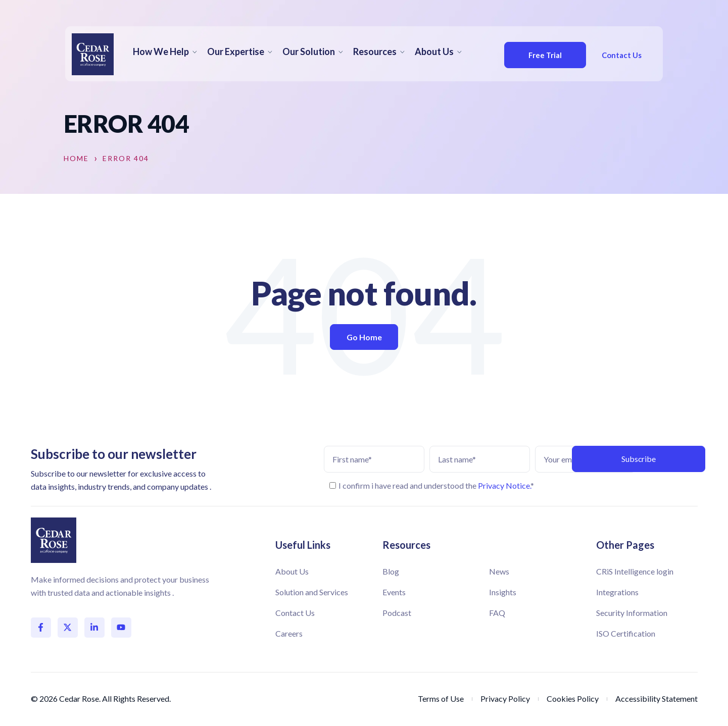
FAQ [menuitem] (497, 613)
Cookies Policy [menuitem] (573, 698)
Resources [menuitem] (375, 51)
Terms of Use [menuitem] (441, 698)
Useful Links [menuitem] (303, 545)
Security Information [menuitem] (632, 613)
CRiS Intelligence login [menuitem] (635, 571)
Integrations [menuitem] (617, 592)
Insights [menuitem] (503, 592)
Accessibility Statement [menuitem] (657, 698)
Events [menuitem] (394, 592)
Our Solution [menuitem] (309, 51)
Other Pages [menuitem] (625, 545)
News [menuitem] (499, 571)
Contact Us (618, 55)
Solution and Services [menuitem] (312, 592)
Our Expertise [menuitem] (236, 51)
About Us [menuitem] (434, 51)
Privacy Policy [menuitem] (505, 698)
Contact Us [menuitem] (295, 613)
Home (76, 159)
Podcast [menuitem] (397, 613)
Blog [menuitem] (391, 571)
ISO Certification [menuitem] (626, 633)
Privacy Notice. (504, 485)
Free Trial (538, 55)
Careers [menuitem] (289, 633)
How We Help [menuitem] (161, 51)
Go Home (364, 337)
